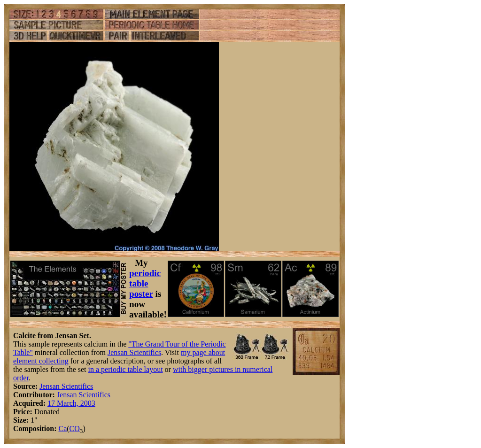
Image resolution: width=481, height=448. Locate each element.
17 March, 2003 (71, 403)
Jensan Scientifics (134, 352)
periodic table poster (145, 283)
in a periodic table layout (126, 369)
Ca (62, 429)
